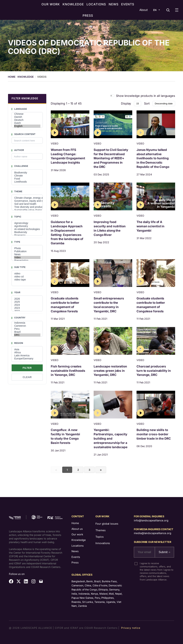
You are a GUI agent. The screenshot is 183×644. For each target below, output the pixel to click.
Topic (17, 217)
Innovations (103, 543)
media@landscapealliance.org (152, 533)
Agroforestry (27, 226)
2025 (27, 302)
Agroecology (27, 223)
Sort (147, 103)
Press (75, 563)
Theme (18, 191)
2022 (27, 311)
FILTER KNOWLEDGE (25, 98)
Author (19, 150)
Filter (27, 368)
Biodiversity (27, 173)
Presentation (27, 261)
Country (19, 318)
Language (20, 109)
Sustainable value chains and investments (27, 210)
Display (126, 103)
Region (18, 343)
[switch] (112, 96)
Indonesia (27, 323)
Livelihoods (27, 182)
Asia (27, 349)
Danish (27, 117)
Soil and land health (27, 204)
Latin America (27, 356)
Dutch (27, 123)
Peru (27, 329)
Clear (27, 377)
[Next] (101, 470)
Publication (27, 251)
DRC (27, 335)
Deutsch (27, 120)
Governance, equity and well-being (27, 201)
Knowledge (25, 77)
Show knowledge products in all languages (146, 96)
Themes (100, 530)
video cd (27, 277)
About (144, 10)
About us (77, 529)
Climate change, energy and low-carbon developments (27, 198)
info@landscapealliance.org (151, 520)
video (27, 274)
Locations (78, 546)
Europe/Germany (27, 359)
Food (27, 179)
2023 (27, 308)
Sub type (20, 267)
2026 (27, 299)
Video (27, 257)
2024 (27, 305)
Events (76, 557)
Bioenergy (27, 235)
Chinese (27, 114)
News (27, 254)
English (27, 126)
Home (75, 523)
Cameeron (27, 326)
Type (17, 242)
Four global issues (107, 524)
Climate (27, 176)
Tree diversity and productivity (27, 207)
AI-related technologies (27, 229)
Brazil (27, 332)
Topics (99, 537)
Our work (77, 534)
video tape (27, 280)
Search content (25, 134)
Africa (27, 353)
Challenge (21, 166)
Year (17, 292)
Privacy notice (131, 628)
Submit (164, 552)
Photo (27, 248)
